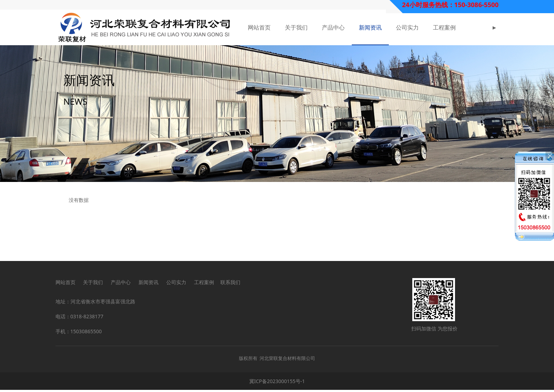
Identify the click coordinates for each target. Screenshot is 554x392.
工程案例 (444, 27)
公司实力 (407, 27)
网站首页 (259, 27)
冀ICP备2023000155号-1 (277, 383)
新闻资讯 (370, 27)
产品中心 (333, 27)
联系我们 (230, 284)
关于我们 (296, 27)
